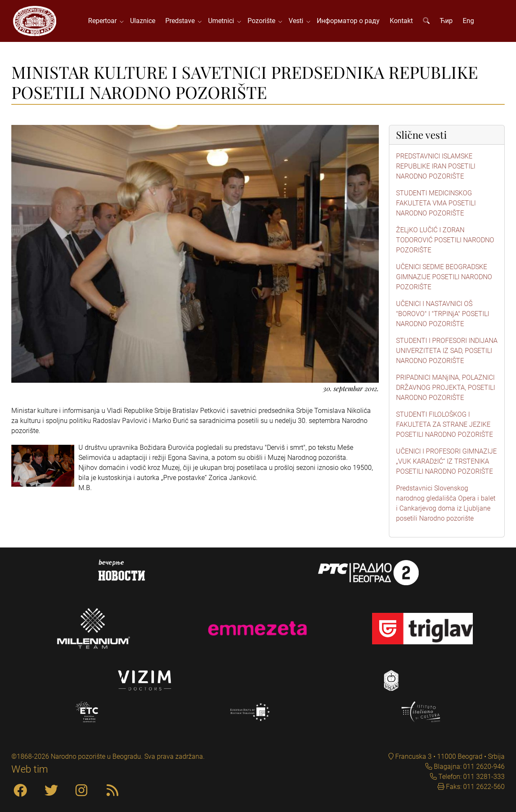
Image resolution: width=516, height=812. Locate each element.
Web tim (30, 769)
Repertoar (104, 21)
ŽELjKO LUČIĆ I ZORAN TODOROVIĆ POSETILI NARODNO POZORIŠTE (445, 240)
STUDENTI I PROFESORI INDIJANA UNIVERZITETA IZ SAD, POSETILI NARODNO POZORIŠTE (447, 351)
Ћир (446, 21)
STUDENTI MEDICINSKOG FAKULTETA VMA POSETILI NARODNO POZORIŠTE (436, 203)
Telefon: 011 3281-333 (471, 777)
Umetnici (223, 21)
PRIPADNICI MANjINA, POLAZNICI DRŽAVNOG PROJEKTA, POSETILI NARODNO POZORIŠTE (446, 388)
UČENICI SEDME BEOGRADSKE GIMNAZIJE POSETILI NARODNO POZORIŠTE (444, 277)
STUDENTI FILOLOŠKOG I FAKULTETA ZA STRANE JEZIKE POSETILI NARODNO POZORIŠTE (444, 424)
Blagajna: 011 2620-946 (468, 767)
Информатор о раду (348, 21)
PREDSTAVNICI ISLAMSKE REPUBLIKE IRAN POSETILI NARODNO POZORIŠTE (436, 166)
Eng (468, 21)
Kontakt (401, 21)
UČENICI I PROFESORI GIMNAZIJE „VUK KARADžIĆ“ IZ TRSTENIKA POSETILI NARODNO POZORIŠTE (446, 461)
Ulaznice (143, 21)
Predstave (182, 21)
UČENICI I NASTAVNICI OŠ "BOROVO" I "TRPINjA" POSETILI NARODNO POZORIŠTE (443, 314)
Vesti (298, 21)
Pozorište (263, 21)
